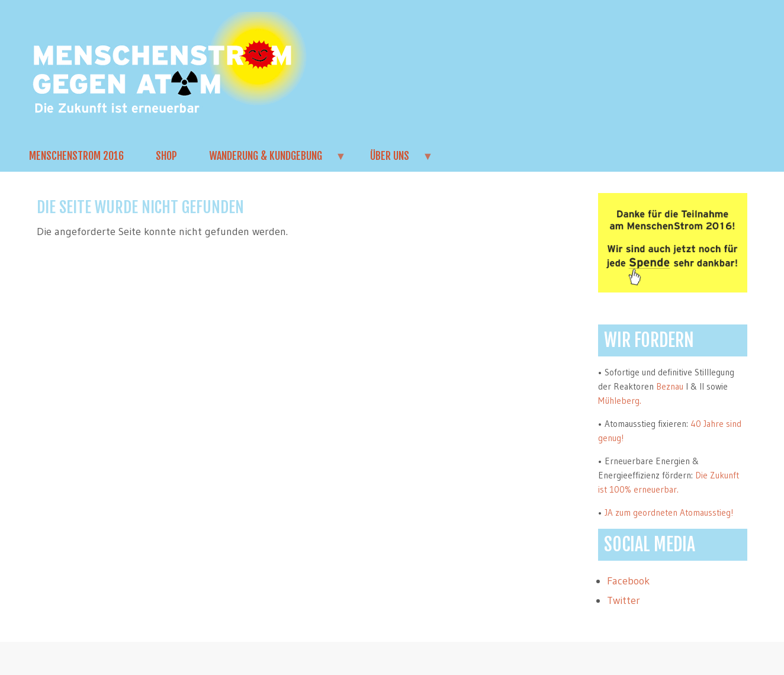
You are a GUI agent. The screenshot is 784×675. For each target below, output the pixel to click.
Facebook (628, 581)
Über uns (394, 160)
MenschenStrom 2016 (76, 156)
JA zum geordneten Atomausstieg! (669, 512)
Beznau (670, 386)
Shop (166, 156)
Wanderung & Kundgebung (270, 160)
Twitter (624, 600)
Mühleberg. (620, 401)
